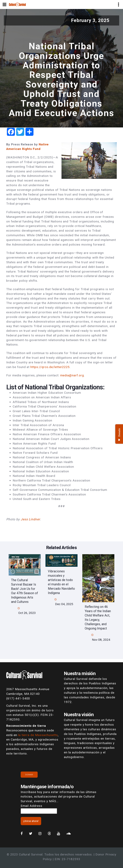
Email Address (31, 806)
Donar (29, 775)
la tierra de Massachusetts (38, 735)
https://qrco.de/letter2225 (50, 367)
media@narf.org (72, 375)
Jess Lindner (30, 519)
